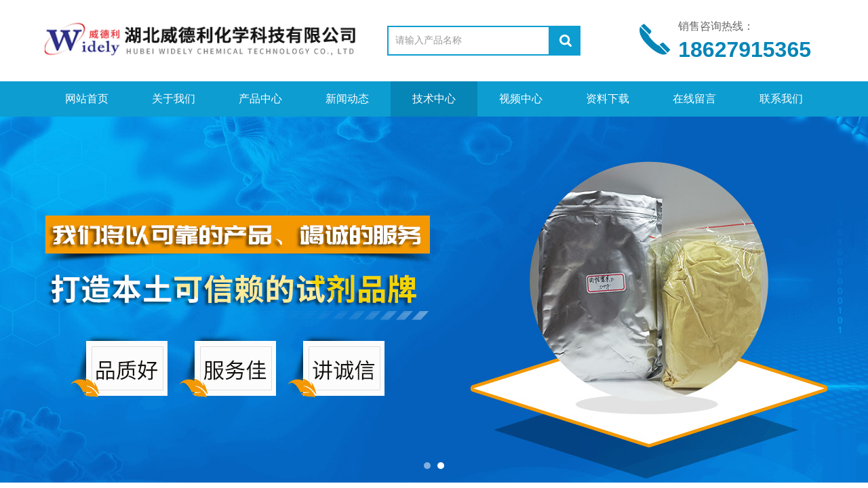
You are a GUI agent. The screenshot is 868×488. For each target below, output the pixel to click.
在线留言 (694, 99)
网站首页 (87, 99)
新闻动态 (347, 99)
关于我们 (174, 99)
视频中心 (521, 99)
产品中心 (260, 99)
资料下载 (608, 99)
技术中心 (434, 99)
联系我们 (781, 99)
